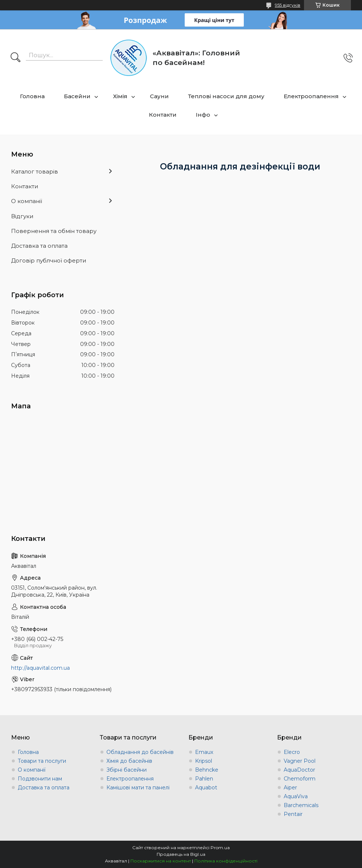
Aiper (290, 788)
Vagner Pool (300, 761)
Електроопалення (311, 96)
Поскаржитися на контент (161, 861)
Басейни (77, 96)
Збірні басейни (127, 770)
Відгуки (22, 216)
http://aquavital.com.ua (40, 668)
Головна (32, 96)
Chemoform (300, 779)
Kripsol (204, 761)
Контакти (163, 115)
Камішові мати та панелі (138, 788)
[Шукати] (16, 58)
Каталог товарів (35, 171)
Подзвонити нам (40, 779)
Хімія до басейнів (129, 761)
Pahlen (204, 779)
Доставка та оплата (39, 246)
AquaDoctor (299, 770)
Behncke (207, 770)
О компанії (27, 201)
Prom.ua (220, 848)
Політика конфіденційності (226, 861)
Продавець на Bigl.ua (181, 854)
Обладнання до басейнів (140, 752)
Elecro (292, 752)
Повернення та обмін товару (54, 231)
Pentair (293, 814)
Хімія (120, 96)
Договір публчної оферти (49, 260)
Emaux (204, 752)
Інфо (203, 115)
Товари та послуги (42, 761)
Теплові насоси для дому (226, 96)
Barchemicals (301, 805)
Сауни (159, 96)
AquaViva (296, 796)
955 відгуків (288, 5)
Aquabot (206, 788)
